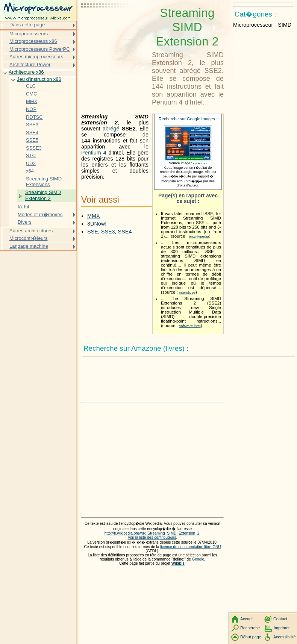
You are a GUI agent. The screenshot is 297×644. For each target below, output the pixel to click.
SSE (93, 232)
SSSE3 (34, 148)
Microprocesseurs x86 (33, 41)
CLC (31, 86)
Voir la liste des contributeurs (152, 537)
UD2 (31, 163)
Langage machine (29, 246)
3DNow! (97, 224)
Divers (25, 222)
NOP (31, 109)
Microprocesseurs (29, 34)
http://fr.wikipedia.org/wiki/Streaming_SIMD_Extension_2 (152, 533)
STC (31, 155)
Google (198, 559)
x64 (30, 171)
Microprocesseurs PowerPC (40, 49)
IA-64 (23, 207)
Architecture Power (30, 64)
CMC (32, 94)
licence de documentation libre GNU (190, 547)
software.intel (190, 326)
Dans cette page (27, 25)
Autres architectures (31, 231)
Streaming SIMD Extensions (44, 182)
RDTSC (34, 117)
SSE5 (32, 140)
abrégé (111, 129)
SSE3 (108, 232)
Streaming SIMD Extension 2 (43, 195)
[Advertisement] (115, 24)
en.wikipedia (199, 236)
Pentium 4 (94, 153)
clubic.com (200, 163)
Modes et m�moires (40, 214)
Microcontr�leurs (29, 238)
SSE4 (125, 232)
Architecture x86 (26, 72)
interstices (187, 292)
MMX (94, 216)
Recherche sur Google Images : (188, 119)
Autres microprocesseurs (36, 57)
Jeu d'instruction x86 (39, 79)
